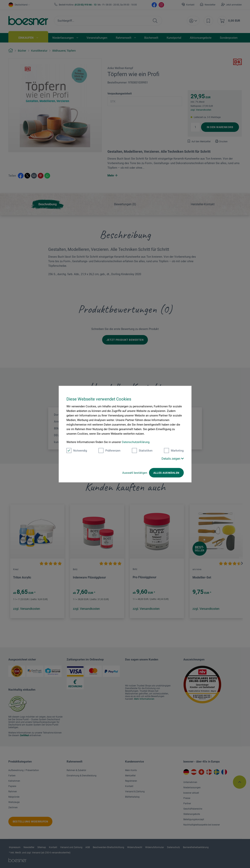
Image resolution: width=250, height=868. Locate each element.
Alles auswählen (166, 473)
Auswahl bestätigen (135, 473)
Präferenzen (109, 450)
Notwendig (77, 450)
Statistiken (142, 450)
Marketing (174, 450)
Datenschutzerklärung (136, 442)
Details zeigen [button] (173, 458)
